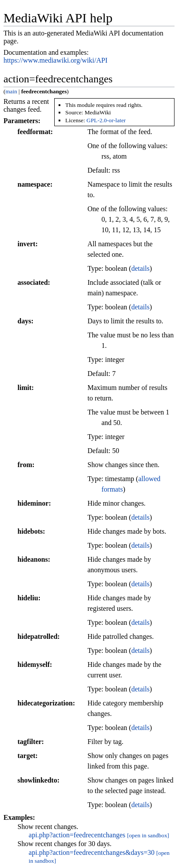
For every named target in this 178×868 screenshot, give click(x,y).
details (140, 268)
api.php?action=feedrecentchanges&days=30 (92, 852)
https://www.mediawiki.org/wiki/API (56, 60)
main (11, 91)
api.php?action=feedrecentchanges (77, 835)
